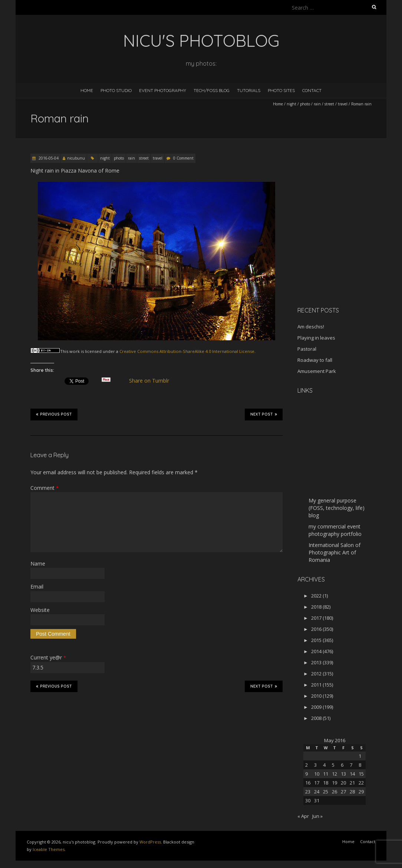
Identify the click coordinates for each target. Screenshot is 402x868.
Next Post (264, 414)
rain (317, 104)
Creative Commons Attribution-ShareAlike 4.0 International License (187, 351)
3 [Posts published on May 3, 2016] (315, 765)
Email (37, 587)
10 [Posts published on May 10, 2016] (317, 774)
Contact (312, 90)
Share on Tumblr (152, 381)
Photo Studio (116, 90)
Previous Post (54, 414)
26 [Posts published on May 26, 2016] (335, 792)
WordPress (150, 842)
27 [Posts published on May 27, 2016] (343, 792)
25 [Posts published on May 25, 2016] (326, 792)
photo (305, 104)
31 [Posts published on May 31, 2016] (317, 800)
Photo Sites (281, 90)
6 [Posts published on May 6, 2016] (342, 765)
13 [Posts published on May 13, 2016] (343, 774)
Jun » (317, 816)
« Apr (303, 816)
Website (40, 610)
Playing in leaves (316, 338)
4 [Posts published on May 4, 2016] (324, 765)
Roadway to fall (315, 360)
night (291, 104)
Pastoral (307, 349)
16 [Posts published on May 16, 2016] (308, 783)
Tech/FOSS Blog (212, 90)
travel (343, 104)
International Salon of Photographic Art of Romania (335, 552)
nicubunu (76, 158)
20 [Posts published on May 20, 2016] (343, 783)
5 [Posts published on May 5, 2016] (333, 765)
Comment (45, 488)
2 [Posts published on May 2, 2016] (307, 765)
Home (87, 90)
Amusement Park (317, 371)
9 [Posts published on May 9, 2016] (307, 774)
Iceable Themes (49, 849)
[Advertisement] (344, 248)
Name (38, 564)
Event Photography (163, 90)
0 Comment (183, 158)
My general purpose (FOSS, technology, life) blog (337, 508)
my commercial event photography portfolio (335, 530)
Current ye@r (48, 657)
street (329, 104)
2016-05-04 (48, 158)
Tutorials (249, 90)
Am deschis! (311, 327)
